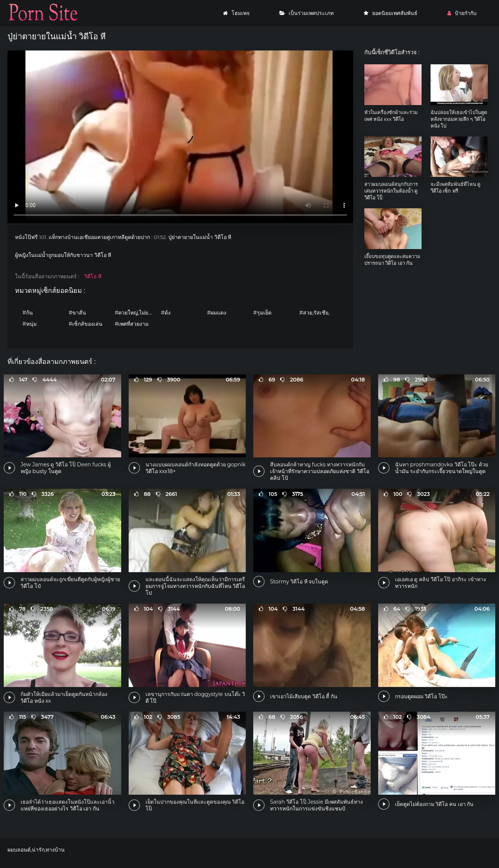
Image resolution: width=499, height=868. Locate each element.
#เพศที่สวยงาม (132, 324)
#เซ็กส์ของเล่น (85, 324)
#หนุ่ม (30, 324)
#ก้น (28, 313)
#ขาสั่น (77, 313)
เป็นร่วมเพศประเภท (307, 13)
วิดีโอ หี (93, 276)
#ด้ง (166, 313)
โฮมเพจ (236, 13)
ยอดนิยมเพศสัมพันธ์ (391, 13)
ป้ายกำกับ (462, 13)
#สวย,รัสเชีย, (314, 313)
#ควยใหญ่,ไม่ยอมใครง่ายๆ (136, 313)
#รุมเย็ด (262, 313)
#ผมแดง (217, 313)
